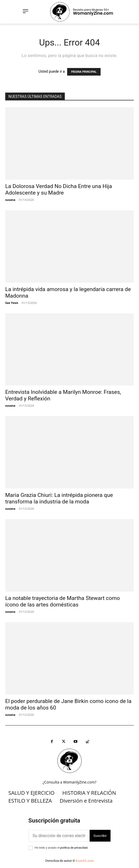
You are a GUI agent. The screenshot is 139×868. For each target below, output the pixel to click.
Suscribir (100, 836)
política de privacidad (74, 848)
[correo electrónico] (59, 836)
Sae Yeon (12, 303)
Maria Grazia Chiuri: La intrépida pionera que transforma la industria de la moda (59, 498)
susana (10, 200)
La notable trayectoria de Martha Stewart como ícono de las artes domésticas (63, 601)
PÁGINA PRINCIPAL (84, 72)
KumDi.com (85, 860)
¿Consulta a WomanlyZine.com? (70, 782)
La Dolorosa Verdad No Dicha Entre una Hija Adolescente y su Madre (59, 189)
